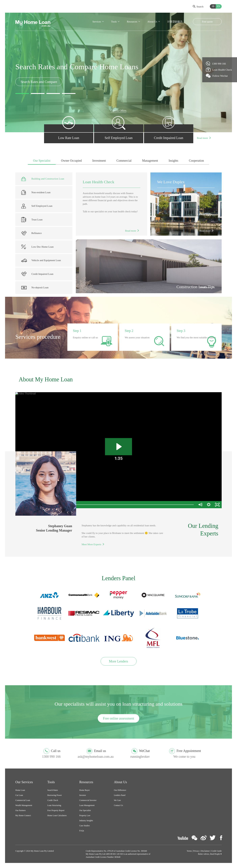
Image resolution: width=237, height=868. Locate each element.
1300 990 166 (216, 64)
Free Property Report (56, 810)
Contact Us (119, 805)
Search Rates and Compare (39, 82)
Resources (132, 22)
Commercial (124, 161)
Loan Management (87, 805)
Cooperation (196, 161)
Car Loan (19, 795)
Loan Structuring (54, 805)
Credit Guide (216, 851)
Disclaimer (205, 851)
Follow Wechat (217, 76)
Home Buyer (85, 790)
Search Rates (52, 790)
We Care (117, 800)
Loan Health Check (98, 182)
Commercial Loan (23, 800)
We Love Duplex (171, 182)
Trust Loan (32, 220)
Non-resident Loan (36, 192)
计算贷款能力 (175, 22)
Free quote (207, 22)
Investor (83, 795)
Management (150, 161)
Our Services (24, 782)
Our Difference (120, 790)
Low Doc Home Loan (37, 247)
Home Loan (20, 790)
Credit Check (53, 800)
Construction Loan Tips (196, 287)
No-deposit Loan (35, 288)
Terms (189, 851)
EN (219, 6)
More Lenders (119, 661)
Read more (202, 138)
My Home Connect (23, 815)
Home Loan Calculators (57, 815)
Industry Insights (86, 821)
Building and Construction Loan (43, 179)
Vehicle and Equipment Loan (41, 260)
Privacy (196, 851)
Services (97, 22)
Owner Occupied (71, 161)
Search (198, 7)
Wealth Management (24, 805)
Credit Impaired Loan (37, 274)
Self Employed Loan (37, 206)
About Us (152, 22)
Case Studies (85, 826)
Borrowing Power (55, 795)
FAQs (82, 831)
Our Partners (21, 810)
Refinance (31, 233)
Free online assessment (119, 718)
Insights (173, 161)
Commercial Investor (88, 800)
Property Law (85, 815)
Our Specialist (42, 161)
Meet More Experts (91, 544)
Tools (114, 22)
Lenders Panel (120, 795)
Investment (99, 161)
